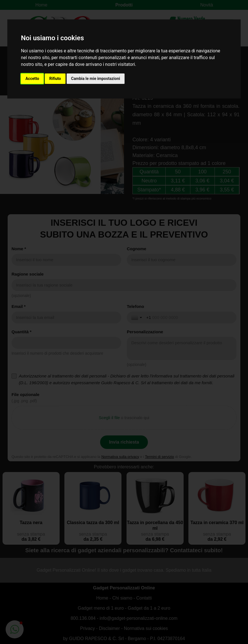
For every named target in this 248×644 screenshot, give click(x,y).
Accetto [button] (32, 79)
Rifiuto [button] (55, 79)
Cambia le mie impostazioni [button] (96, 79)
